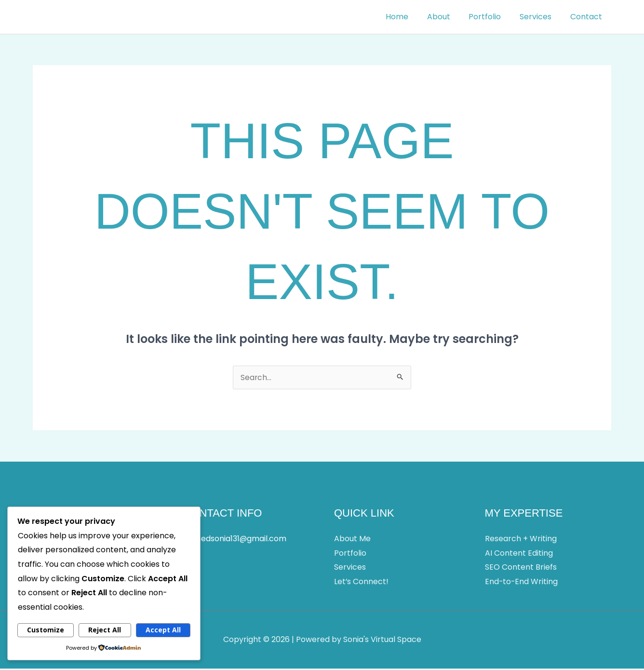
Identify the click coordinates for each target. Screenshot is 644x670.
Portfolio (493, 17)
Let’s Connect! (362, 582)
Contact (588, 17)
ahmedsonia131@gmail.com (235, 540)
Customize (46, 630)
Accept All (163, 630)
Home (411, 17)
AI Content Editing (519, 554)
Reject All (105, 630)
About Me (352, 540)
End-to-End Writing (522, 582)
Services (540, 17)
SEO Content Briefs (521, 568)
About (450, 17)
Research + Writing (521, 540)
